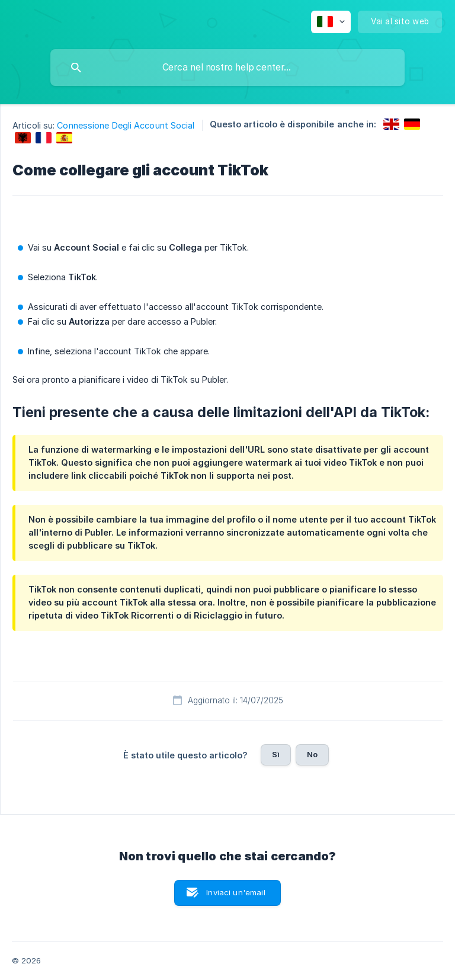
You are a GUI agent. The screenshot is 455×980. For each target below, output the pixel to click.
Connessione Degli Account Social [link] (126, 125)
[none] (331, 22)
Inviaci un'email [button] (235, 892)
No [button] (312, 754)
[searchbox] (227, 68)
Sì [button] (276, 754)
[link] (391, 124)
